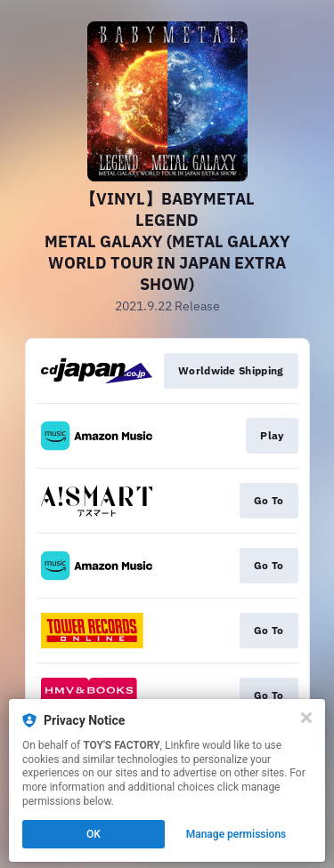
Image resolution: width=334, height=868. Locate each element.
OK (94, 834)
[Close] (306, 718)
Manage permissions (236, 834)
